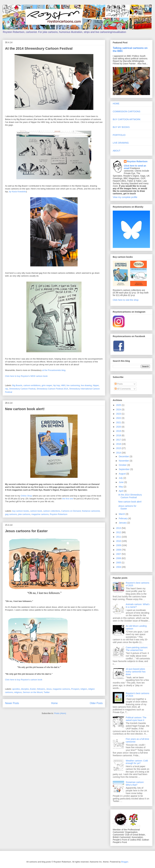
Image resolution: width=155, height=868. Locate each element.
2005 (119, 563)
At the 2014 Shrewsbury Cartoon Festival (39, 48)
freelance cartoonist (91, 511)
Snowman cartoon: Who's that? (135, 783)
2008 (119, 550)
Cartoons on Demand (71, 511)
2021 (119, 422)
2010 (119, 541)
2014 (119, 453)
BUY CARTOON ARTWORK (127, 119)
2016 (119, 444)
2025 (119, 405)
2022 (119, 418)
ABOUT (117, 151)
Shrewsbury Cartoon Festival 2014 (52, 389)
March (122, 514)
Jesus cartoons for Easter (26, 531)
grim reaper (47, 385)
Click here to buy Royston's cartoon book (24, 680)
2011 (119, 537)
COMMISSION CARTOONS (127, 111)
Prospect (75, 689)
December (124, 456)
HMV (63, 385)
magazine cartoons (40, 514)
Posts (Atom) (60, 713)
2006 (119, 558)
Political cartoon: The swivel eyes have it (136, 719)
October (123, 465)
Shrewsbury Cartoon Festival (22, 389)
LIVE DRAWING (121, 143)
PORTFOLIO (119, 135)
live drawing (86, 385)
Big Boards (17, 385)
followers (41, 689)
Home (54, 703)
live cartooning (73, 385)
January (123, 523)
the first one (68, 499)
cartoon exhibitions (32, 385)
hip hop (57, 385)
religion (84, 689)
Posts (119, 384)
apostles (16, 689)
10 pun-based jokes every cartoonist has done (136, 672)
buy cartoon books (21, 511)
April (121, 491)
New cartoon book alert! (25, 409)
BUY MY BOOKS (121, 127)
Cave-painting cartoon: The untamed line (137, 649)
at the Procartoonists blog (54, 370)
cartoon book (36, 511)
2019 (119, 431)
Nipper (96, 385)
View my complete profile (125, 197)
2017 (119, 440)
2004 (119, 567)
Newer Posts (12, 703)
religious (18, 692)
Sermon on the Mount (33, 692)
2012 (119, 532)
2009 (119, 545)
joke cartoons (24, 514)
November (124, 461)
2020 (119, 427)
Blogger (125, 862)
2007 (119, 554)
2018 (119, 435)
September (124, 469)
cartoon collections (52, 511)
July (121, 478)
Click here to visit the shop (126, 300)
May (121, 487)
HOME (116, 104)
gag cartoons (11, 514)
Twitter (47, 692)
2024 (119, 409)
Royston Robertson (59, 514)
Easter (33, 689)
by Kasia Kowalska (18, 192)
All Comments (123, 389)
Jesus (49, 689)
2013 (119, 528)
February (123, 518)
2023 (119, 414)
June (121, 482)
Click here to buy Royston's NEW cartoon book (26, 376)
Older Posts (96, 703)
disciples (25, 689)
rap (7, 389)
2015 (119, 448)
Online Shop (26, 496)
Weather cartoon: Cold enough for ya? (137, 762)
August (122, 474)
